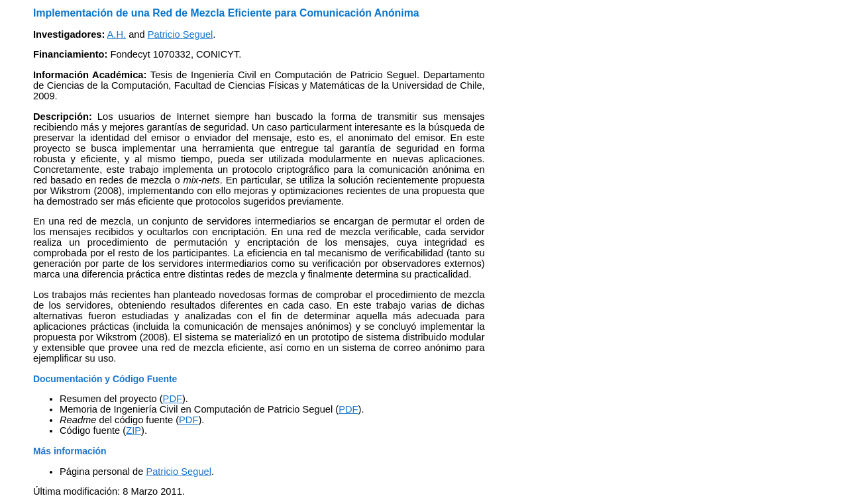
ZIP (133, 430)
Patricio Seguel (181, 34)
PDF (173, 399)
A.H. (117, 34)
